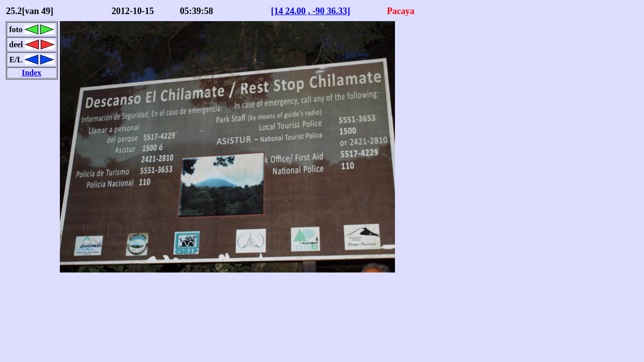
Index (31, 73)
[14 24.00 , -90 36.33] (310, 11)
